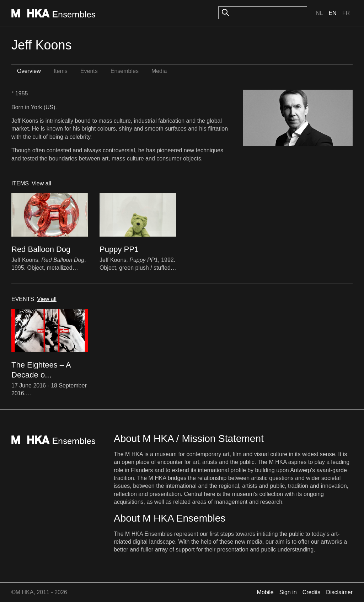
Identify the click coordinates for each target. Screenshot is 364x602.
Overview (29, 71)
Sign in (288, 592)
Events (89, 71)
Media (159, 71)
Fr (346, 13)
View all (41, 183)
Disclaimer (339, 592)
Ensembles (125, 71)
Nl (319, 13)
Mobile (265, 592)
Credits (312, 592)
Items (61, 71)
